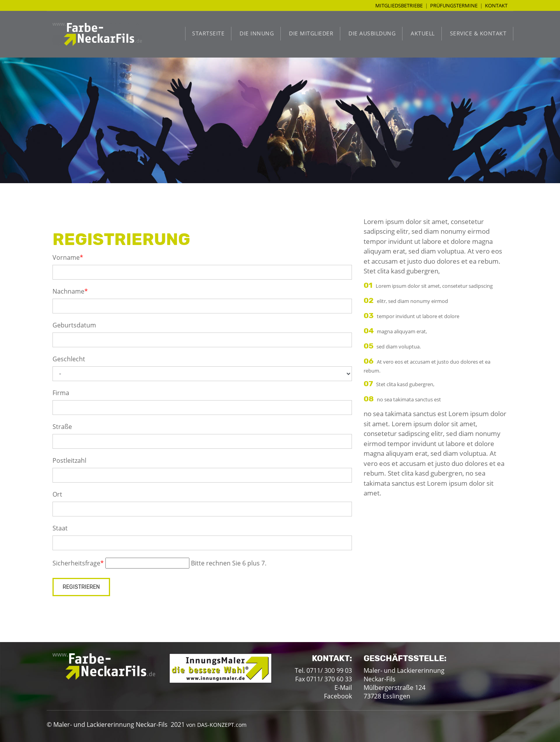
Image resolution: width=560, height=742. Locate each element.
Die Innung (257, 33)
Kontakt (496, 5)
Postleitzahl (69, 460)
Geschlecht (69, 359)
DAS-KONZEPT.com (222, 725)
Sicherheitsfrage (78, 563)
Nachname (70, 291)
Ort (57, 494)
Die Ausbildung (372, 33)
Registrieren (81, 587)
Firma (61, 393)
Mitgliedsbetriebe (399, 5)
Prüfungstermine (454, 5)
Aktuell (423, 33)
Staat (60, 528)
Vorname (68, 257)
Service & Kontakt (478, 33)
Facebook (338, 696)
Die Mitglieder (311, 33)
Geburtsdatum (74, 325)
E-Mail (343, 688)
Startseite (208, 33)
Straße (62, 427)
